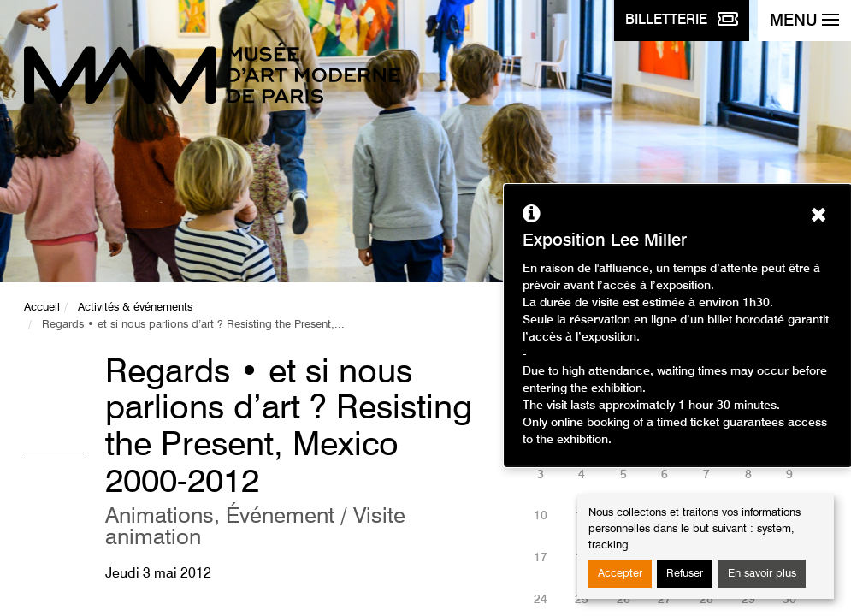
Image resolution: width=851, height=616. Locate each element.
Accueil (42, 308)
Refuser (685, 574)
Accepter (620, 574)
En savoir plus (762, 574)
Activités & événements (135, 308)
